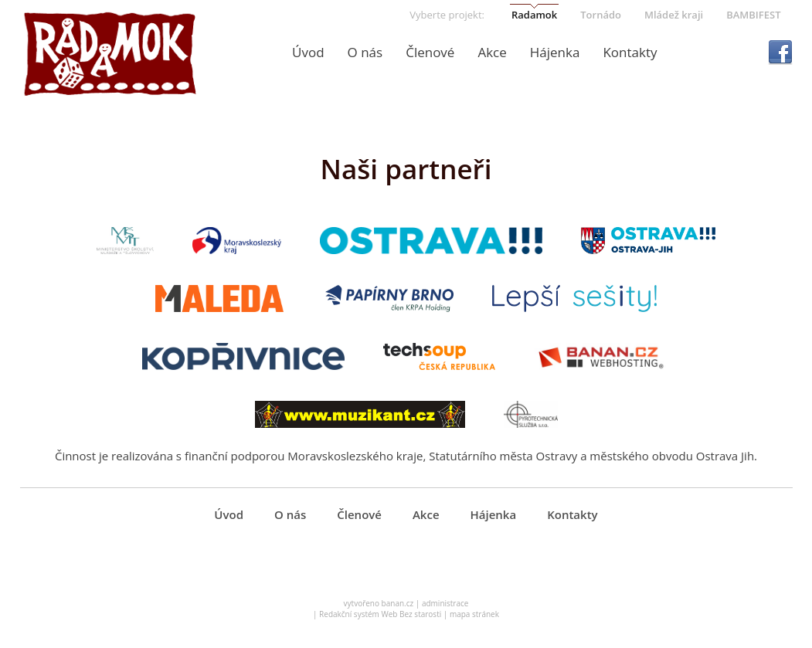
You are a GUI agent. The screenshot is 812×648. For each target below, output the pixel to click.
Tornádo (601, 15)
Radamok (534, 15)
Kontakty (630, 52)
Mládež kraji (674, 15)
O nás (365, 52)
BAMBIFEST (753, 15)
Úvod (308, 52)
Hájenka (555, 52)
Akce (492, 52)
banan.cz (398, 603)
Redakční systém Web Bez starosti (380, 614)
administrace (445, 603)
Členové (430, 52)
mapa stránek (474, 614)
